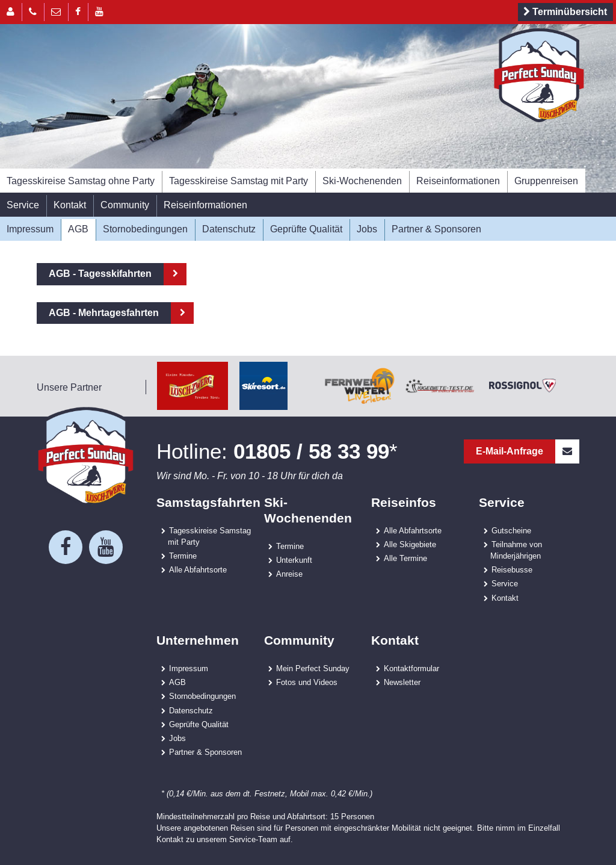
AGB (78, 229)
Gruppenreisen (546, 181)
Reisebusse (512, 569)
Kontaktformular (411, 668)
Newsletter (402, 682)
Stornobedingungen (145, 229)
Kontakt (70, 205)
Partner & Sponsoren (436, 229)
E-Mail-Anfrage (528, 451)
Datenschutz (229, 229)
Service (23, 205)
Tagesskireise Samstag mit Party (239, 181)
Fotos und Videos (307, 682)
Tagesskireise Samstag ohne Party (81, 181)
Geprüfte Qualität (306, 229)
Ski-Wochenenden (362, 181)
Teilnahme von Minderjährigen (516, 550)
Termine (183, 556)
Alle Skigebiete (410, 544)
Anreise (289, 574)
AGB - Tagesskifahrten (100, 274)
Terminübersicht (563, 12)
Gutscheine (511, 530)
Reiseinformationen (458, 181)
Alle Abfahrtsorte (198, 569)
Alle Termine (405, 558)
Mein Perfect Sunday (313, 668)
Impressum (30, 229)
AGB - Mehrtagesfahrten (104, 313)
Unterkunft (294, 560)
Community (125, 205)
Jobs (367, 229)
